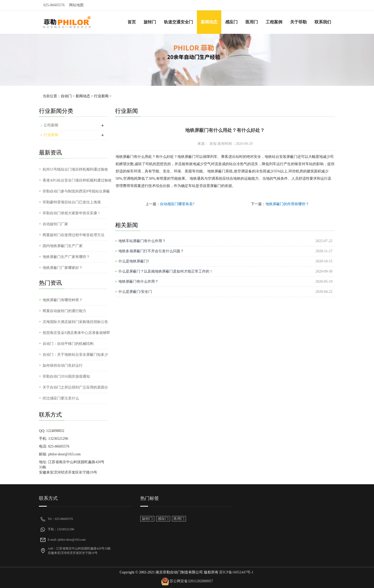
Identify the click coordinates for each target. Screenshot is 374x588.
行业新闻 (101, 96)
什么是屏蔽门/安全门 (135, 292)
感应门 (231, 22)
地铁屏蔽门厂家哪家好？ (63, 268)
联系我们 (323, 22)
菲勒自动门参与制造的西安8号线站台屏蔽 (76, 191)
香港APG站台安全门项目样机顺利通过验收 (77, 180)
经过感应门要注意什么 (61, 398)
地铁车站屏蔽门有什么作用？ (142, 241)
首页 (132, 22)
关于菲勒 (298, 22)
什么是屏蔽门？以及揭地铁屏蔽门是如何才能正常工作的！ (166, 271)
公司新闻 (51, 125)
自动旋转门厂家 (55, 224)
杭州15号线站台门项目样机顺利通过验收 (75, 169)
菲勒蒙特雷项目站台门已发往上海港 (72, 202)
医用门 (252, 22)
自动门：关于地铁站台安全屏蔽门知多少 (75, 355)
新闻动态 (209, 22)
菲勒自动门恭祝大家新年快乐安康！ (72, 213)
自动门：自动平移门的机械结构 (68, 344)
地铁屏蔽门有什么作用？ (138, 282)
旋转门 (150, 22)
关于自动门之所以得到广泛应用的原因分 (75, 387)
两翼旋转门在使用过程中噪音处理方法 (74, 235)
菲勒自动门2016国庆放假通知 (66, 376)
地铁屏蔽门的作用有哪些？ (287, 204)
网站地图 (76, 5)
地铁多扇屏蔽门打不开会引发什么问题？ (151, 251)
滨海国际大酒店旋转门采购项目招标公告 (75, 322)
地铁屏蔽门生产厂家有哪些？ (66, 257)
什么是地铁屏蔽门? (134, 261)
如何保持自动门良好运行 (63, 366)
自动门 (66, 96)
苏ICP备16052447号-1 (236, 572)
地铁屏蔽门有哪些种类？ (63, 300)
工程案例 (274, 22)
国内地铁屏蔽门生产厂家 (63, 246)
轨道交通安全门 (178, 22)
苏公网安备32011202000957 (191, 581)
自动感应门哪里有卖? (177, 204)
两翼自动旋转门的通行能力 (64, 311)
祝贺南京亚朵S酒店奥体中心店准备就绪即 (76, 333)
